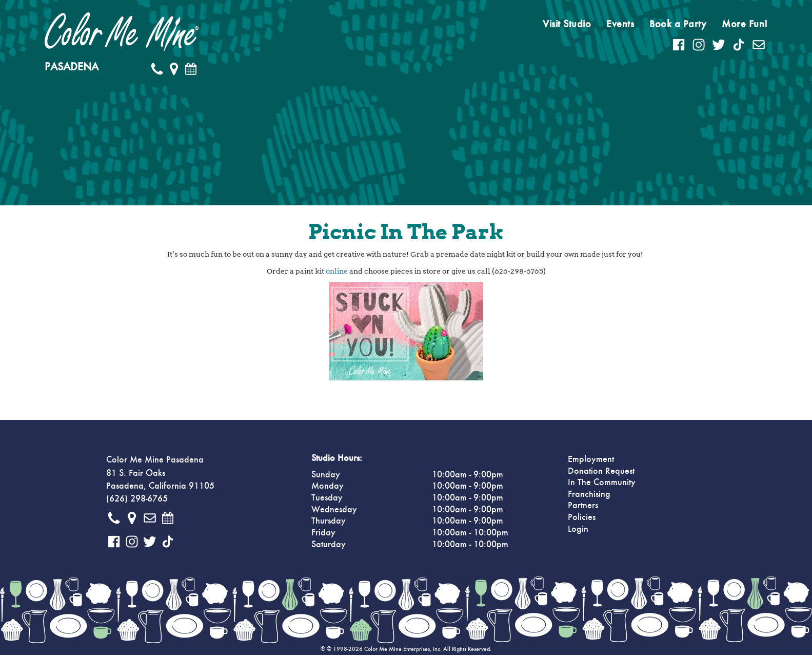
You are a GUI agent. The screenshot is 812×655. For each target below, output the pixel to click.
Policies (582, 517)
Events (620, 24)
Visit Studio (567, 24)
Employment (591, 459)
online (337, 271)
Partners (583, 506)
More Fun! (745, 24)
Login (578, 529)
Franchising (589, 494)
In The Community (602, 483)
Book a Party (678, 24)
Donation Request (601, 471)
